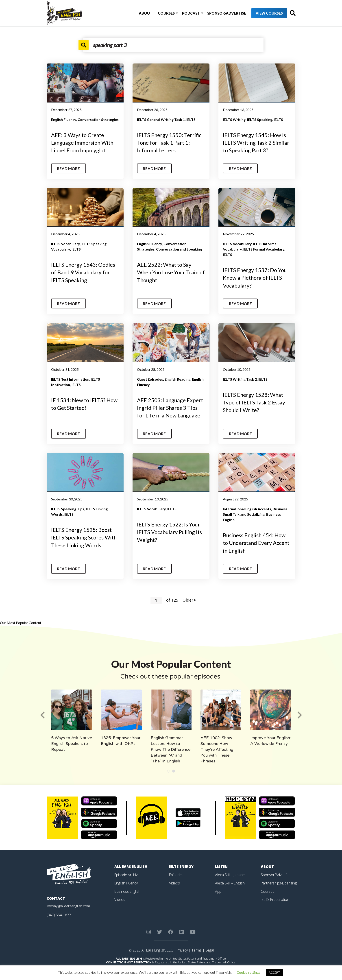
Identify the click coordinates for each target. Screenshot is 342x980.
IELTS (191, 119)
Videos (120, 897)
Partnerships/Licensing (279, 881)
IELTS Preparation (275, 897)
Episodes (176, 873)
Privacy (182, 948)
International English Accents (247, 507)
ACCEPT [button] (274, 973)
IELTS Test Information (70, 378)
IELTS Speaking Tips (68, 507)
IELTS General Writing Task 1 (161, 119)
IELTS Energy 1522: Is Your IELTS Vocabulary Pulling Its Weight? (170, 530)
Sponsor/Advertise (218, 13)
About (138, 13)
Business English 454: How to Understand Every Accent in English (257, 541)
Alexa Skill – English (230, 881)
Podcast (183, 13)
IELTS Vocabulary (65, 243)
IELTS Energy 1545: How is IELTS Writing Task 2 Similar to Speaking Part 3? (257, 142)
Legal (210, 948)
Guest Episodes (150, 378)
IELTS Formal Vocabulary (264, 249)
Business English (128, 889)
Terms (197, 948)
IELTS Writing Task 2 (240, 378)
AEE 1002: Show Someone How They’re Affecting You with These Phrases (217, 748)
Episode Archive (127, 873)
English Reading (178, 378)
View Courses (261, 13)
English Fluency (64, 119)
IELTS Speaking (260, 119)
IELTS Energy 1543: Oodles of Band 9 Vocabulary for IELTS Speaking (84, 272)
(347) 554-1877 (59, 913)
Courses (158, 13)
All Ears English (131, 865)
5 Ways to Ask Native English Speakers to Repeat (72, 742)
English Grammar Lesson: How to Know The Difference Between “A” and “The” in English (171, 748)
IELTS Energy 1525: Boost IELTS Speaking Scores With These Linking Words (84, 536)
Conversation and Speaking (179, 249)
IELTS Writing (234, 119)
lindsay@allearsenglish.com (68, 904)
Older (189, 598)
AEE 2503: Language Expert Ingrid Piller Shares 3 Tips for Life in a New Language (170, 406)
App (218, 889)
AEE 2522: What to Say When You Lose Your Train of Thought (168, 272)
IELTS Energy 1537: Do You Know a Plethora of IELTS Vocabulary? (255, 277)
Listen (221, 865)
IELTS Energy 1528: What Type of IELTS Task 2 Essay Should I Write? (254, 401)
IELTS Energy (182, 865)
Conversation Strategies (98, 119)
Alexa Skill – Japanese (232, 873)
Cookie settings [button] (249, 972)
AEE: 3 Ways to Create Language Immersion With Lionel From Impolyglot (83, 142)
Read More (69, 168)
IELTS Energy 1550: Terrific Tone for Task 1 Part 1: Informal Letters (170, 142)
